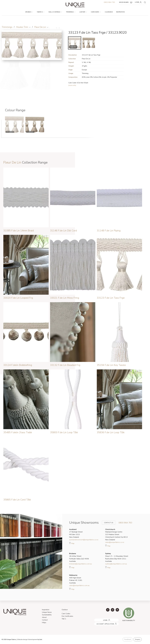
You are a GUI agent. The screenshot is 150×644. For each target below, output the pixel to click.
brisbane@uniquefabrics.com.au (80, 564)
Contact (45, 620)
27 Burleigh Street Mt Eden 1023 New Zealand (76, 533)
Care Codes (66, 614)
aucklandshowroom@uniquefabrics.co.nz (84, 540)
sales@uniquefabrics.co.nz (115, 542)
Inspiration (120, 12)
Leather (83, 12)
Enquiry (138, 639)
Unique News (47, 612)
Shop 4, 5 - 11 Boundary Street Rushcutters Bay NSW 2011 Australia (117, 557)
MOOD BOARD (126, 2)
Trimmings (71, 12)
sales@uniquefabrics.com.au (79, 586)
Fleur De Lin (40, 27)
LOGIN (139, 2)
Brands (29, 12)
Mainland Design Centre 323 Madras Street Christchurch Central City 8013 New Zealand (116, 535)
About (44, 617)
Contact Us (107, 523)
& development (33, 640)
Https (44, 623)
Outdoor (65, 610)
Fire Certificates (67, 616)
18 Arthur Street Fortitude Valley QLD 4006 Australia (79, 557)
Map (72, 543)
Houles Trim (22, 27)
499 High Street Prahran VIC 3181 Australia (76, 579)
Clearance (109, 12)
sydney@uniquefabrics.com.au (116, 564)
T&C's (64, 619)
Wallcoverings (55, 12)
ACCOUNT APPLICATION (102, 623)
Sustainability (47, 615)
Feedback (128, 639)
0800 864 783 (109, 2)
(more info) (72, 85)
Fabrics (41, 12)
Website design (22, 640)
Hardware (96, 12)
